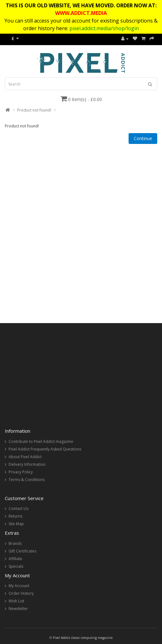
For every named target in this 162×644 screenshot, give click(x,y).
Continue (143, 138)
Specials (16, 566)
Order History (21, 593)
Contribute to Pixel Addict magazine (41, 441)
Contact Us (18, 508)
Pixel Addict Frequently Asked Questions (45, 449)
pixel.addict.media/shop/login (104, 28)
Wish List (16, 601)
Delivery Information (27, 464)
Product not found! (34, 110)
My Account (19, 586)
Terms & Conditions (27, 480)
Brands (15, 543)
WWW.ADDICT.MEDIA (81, 13)
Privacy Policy (21, 472)
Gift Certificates (22, 551)
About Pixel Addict (25, 457)
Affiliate (15, 559)
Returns (15, 516)
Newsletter (18, 609)
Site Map (16, 524)
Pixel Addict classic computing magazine (83, 638)
